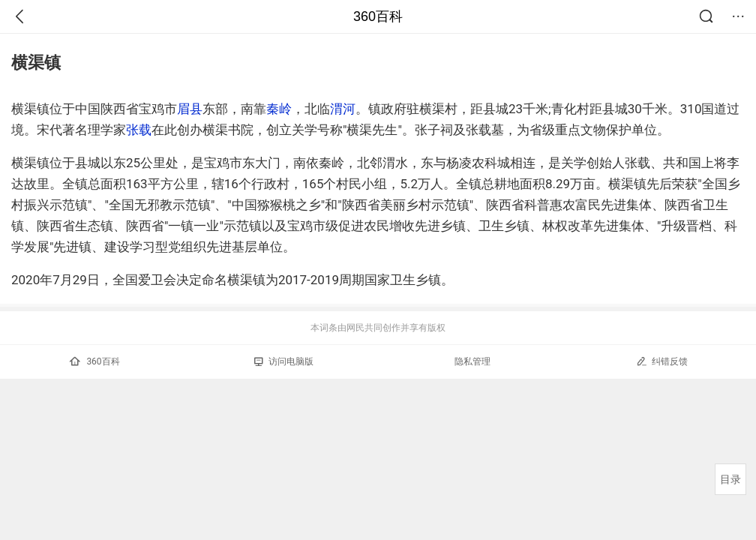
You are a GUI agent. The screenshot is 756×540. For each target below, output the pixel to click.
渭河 (343, 109)
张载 (139, 130)
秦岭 (279, 109)
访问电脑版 (284, 361)
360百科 (378, 16)
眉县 (190, 109)
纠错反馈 (662, 361)
